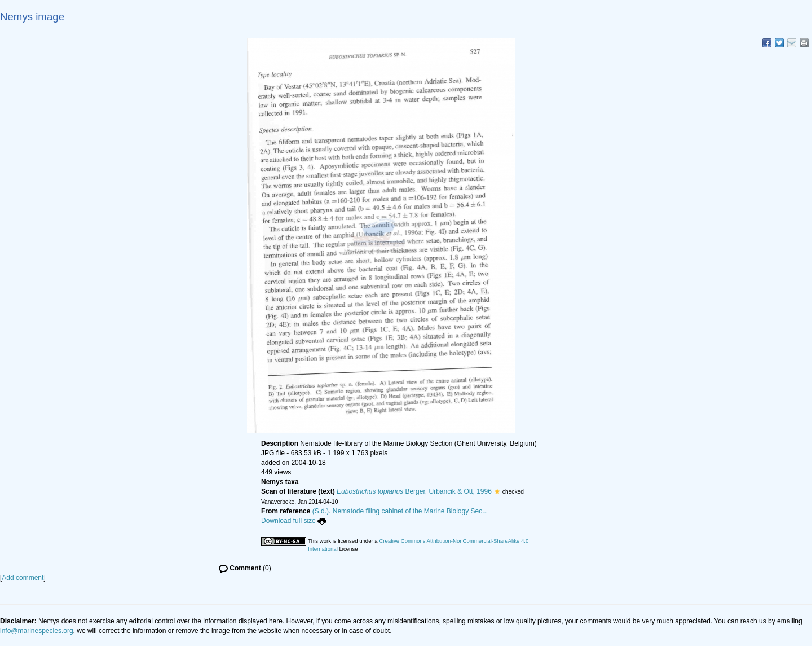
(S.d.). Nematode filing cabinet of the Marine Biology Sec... (400, 511)
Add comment (23, 578)
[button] (497, 491)
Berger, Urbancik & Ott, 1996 (414, 491)
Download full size (294, 521)
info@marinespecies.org (37, 631)
